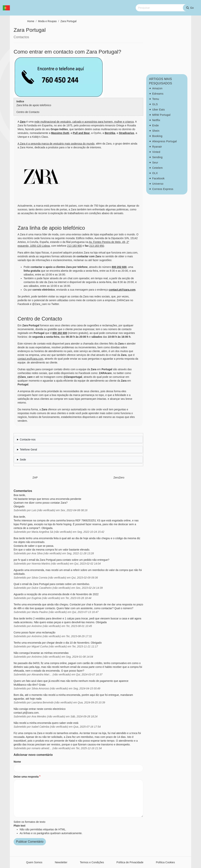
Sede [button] (23, 460)
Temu (156, 99)
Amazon (157, 88)
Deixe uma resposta (26, 777)
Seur (155, 163)
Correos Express (163, 189)
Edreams (158, 94)
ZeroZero (119, 478)
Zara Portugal (68, 21)
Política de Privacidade (130, 862)
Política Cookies (165, 862)
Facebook (158, 178)
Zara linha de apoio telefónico (34, 105)
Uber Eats (159, 110)
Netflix (156, 120)
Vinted (156, 152)
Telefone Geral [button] (28, 450)
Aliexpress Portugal (165, 141)
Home (31, 21)
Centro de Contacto (28, 112)
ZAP (35, 478)
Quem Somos (34, 862)
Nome (17, 762)
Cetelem (158, 168)
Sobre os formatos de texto (29, 822)
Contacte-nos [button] (28, 439)
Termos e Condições (92, 862)
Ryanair (157, 147)
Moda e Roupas (47, 21)
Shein (156, 131)
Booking (157, 136)
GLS (155, 104)
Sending (157, 157)
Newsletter (61, 862)
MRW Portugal (161, 115)
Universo (158, 184)
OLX (155, 173)
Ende (156, 125)
